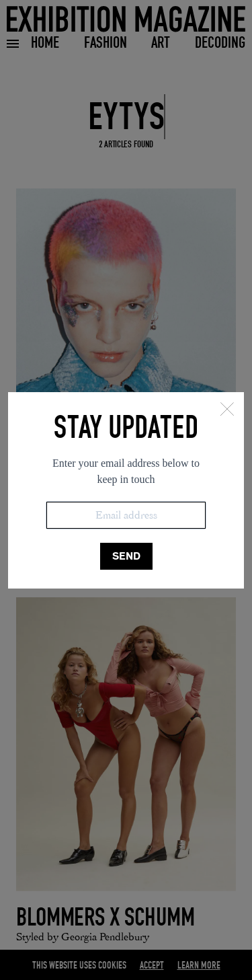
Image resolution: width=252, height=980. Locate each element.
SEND (126, 556)
